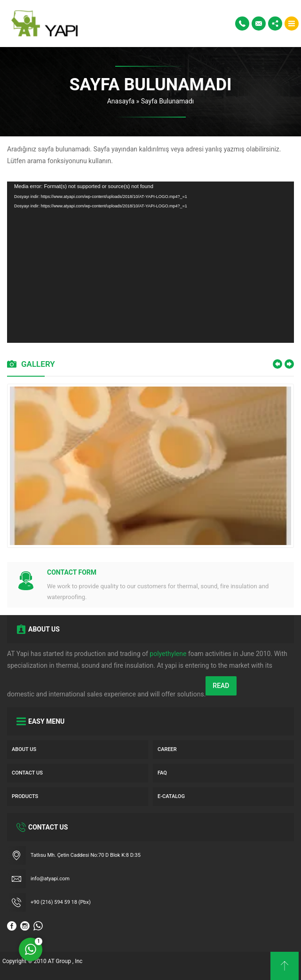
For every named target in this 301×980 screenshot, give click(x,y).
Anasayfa (121, 101)
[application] (150, 262)
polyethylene (168, 654)
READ (221, 686)
